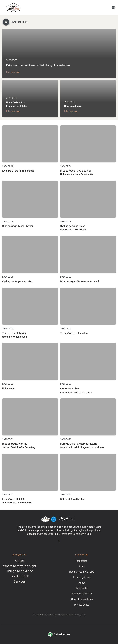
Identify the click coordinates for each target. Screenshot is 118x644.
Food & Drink (20, 576)
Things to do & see (20, 571)
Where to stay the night (20, 566)
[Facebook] (59, 541)
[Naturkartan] (59, 636)
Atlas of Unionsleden (82, 599)
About (82, 583)
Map (82, 566)
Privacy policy (82, 605)
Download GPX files (82, 594)
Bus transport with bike (82, 572)
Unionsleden (82, 588)
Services (20, 581)
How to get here (82, 577)
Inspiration (82, 561)
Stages (20, 561)
